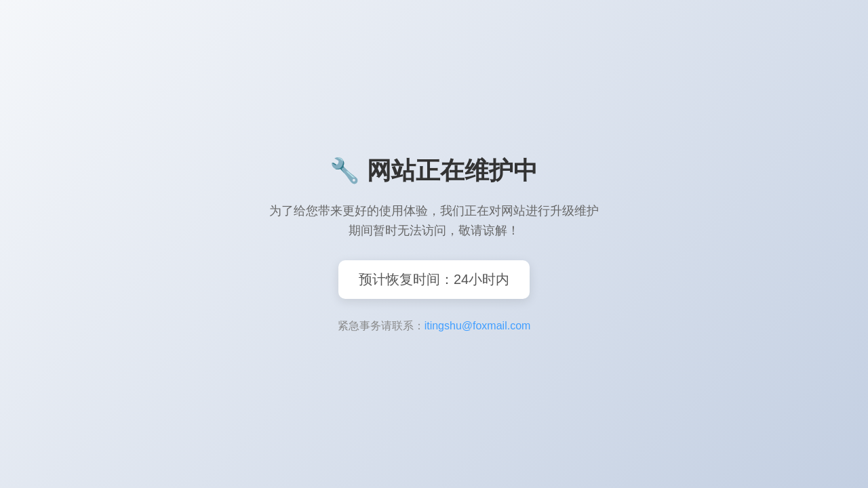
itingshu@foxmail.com (478, 326)
